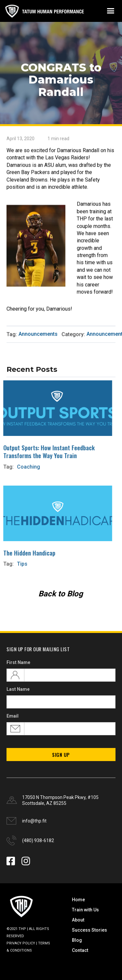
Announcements (38, 334)
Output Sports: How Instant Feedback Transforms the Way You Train (46, 451)
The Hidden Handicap (26, 552)
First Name (18, 662)
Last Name (18, 689)
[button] (110, 11)
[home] (44, 11)
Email (13, 716)
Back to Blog (61, 594)
